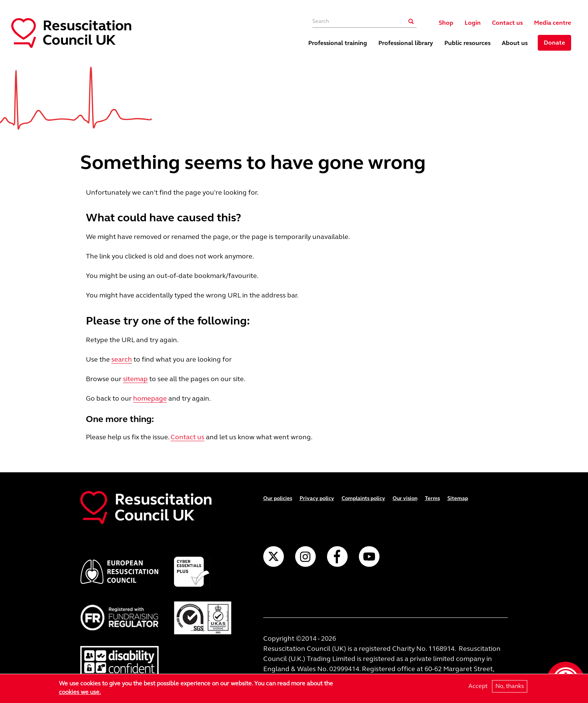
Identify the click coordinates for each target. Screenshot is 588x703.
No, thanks (510, 686)
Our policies (278, 498)
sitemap (135, 379)
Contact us (507, 23)
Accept (478, 686)
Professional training (338, 43)
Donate (554, 43)
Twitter (274, 557)
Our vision (405, 498)
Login (473, 23)
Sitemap (458, 498)
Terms (432, 498)
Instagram (305, 557)
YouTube (369, 557)
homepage (150, 398)
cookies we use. (80, 692)
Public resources (467, 43)
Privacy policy (317, 498)
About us (515, 43)
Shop (446, 23)
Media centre (553, 23)
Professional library (406, 43)
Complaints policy (363, 498)
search (122, 359)
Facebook (337, 557)
